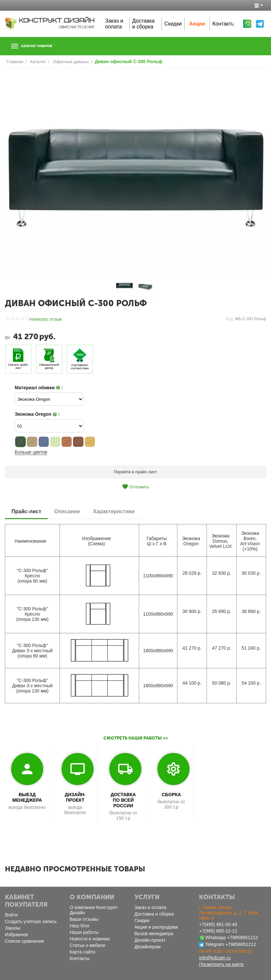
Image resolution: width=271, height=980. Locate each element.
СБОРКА (171, 795)
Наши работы (84, 932)
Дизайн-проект (150, 940)
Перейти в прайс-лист (136, 472)
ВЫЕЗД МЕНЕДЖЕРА (27, 797)
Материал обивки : (39, 388)
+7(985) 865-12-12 (218, 931)
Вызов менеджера (154, 934)
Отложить (135, 487)
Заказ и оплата (114, 24)
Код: (230, 319)
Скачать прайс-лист (18, 366)
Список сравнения (24, 941)
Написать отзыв (45, 319)
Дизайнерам (148, 947)
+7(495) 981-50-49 (218, 924)
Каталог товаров (45, 46)
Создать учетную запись (31, 921)
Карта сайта (82, 952)
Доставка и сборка (144, 24)
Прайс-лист (26, 511)
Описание (67, 511)
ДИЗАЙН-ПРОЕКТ (75, 797)
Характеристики (114, 511)
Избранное (17, 935)
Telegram (215, 944)
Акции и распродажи (156, 927)
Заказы (13, 928)
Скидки (173, 24)
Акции (197, 24)
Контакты (224, 24)
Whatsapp (216, 937)
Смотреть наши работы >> (136, 738)
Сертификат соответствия (80, 366)
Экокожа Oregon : (37, 414)
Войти (11, 915)
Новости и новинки (90, 939)
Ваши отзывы (84, 919)
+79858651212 (243, 937)
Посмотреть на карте (221, 964)
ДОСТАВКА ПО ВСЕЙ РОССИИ (123, 800)
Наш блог (80, 926)
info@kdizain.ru (215, 958)
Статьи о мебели (88, 945)
